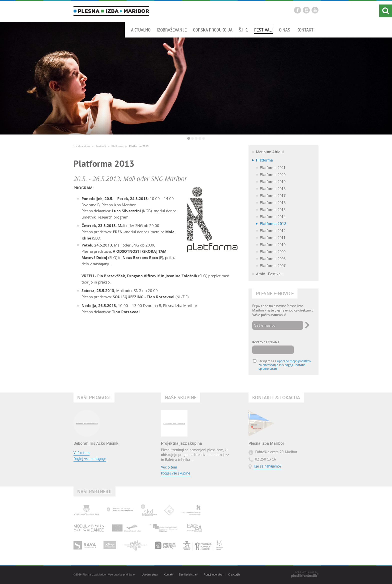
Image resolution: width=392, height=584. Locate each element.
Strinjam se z (285, 365)
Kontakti (306, 30)
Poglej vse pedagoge (90, 459)
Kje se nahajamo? (268, 467)
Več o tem (81, 453)
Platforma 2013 (139, 146)
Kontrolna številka (266, 342)
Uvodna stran (82, 146)
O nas (285, 30)
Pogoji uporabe (213, 574)
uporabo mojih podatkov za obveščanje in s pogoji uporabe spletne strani (285, 365)
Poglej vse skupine (176, 474)
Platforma (117, 146)
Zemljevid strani (188, 574)
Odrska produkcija (213, 30)
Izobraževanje (172, 30)
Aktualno (141, 30)
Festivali (263, 30)
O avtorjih (234, 574)
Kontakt (168, 574)
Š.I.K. (243, 30)
